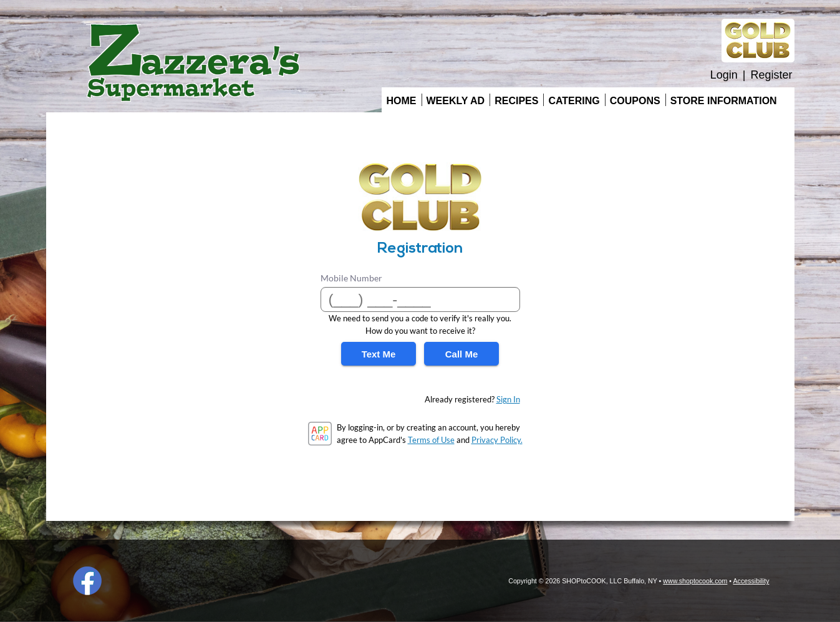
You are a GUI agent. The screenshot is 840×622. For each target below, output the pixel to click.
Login (724, 75)
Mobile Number (351, 278)
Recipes (516, 101)
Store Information (724, 101)
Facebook (87, 581)
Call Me (462, 354)
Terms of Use (431, 440)
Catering (574, 101)
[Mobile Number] (420, 299)
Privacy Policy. (497, 440)
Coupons (635, 101)
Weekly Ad (456, 101)
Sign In (508, 399)
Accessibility (751, 581)
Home (402, 101)
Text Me (379, 354)
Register (771, 75)
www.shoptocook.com (695, 581)
